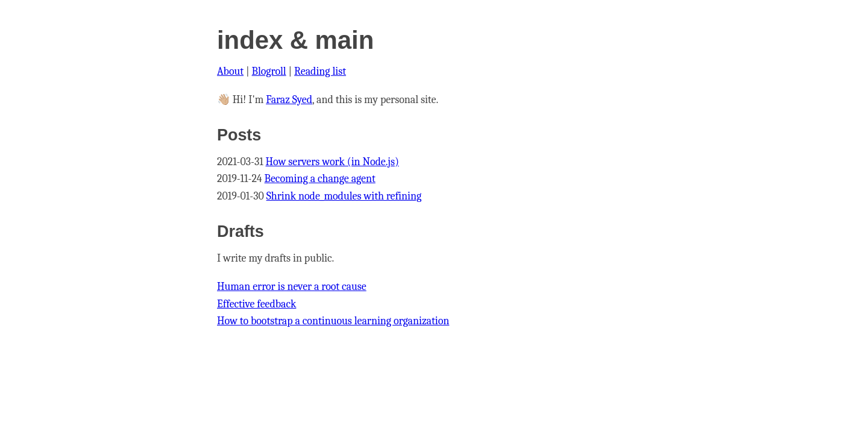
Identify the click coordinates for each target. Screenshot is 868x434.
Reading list (320, 71)
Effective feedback (256, 304)
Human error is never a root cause (292, 287)
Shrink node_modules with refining (344, 196)
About (230, 71)
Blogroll (269, 71)
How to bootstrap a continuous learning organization (333, 321)
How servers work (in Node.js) (332, 162)
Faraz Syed (289, 100)
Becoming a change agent (320, 179)
